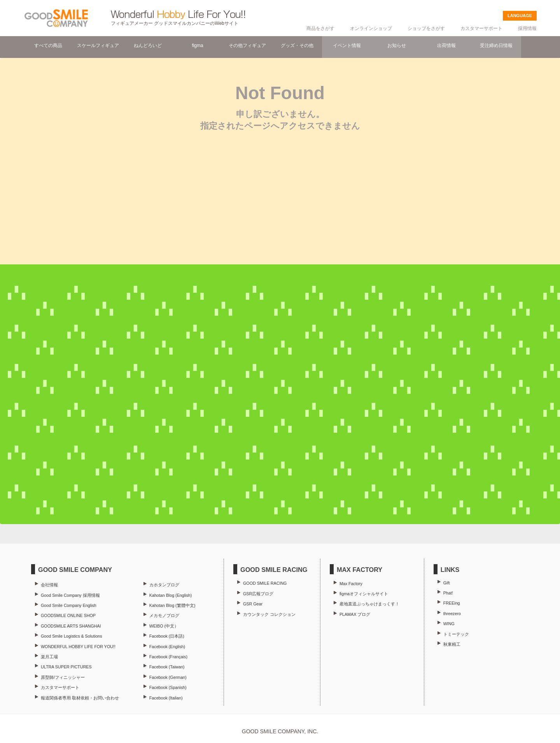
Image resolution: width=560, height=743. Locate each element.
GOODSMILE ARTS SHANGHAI (71, 626)
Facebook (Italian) (166, 698)
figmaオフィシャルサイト (364, 594)
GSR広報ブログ (258, 594)
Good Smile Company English (69, 605)
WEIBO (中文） (164, 626)
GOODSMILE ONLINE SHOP (68, 615)
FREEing (452, 603)
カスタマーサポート (481, 28)
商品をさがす (320, 28)
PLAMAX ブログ (355, 614)
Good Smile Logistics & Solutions (72, 636)
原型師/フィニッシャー (63, 677)
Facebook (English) (167, 647)
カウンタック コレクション (269, 614)
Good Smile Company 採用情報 (70, 595)
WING (449, 624)
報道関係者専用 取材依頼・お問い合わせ (80, 698)
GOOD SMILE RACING (265, 583)
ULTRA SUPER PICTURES (66, 667)
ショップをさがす (426, 28)
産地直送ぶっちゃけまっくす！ (369, 604)
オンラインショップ (371, 28)
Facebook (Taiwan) (167, 667)
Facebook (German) (168, 677)
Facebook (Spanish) (168, 687)
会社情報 (49, 585)
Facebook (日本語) (167, 636)
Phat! (448, 593)
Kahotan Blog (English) (171, 595)
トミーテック (456, 634)
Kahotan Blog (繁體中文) (172, 605)
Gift (447, 583)
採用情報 (527, 28)
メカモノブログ (164, 615)
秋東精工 (452, 644)
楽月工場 (49, 657)
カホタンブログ (164, 585)
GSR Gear (253, 604)
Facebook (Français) (168, 657)
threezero (452, 614)
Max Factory (351, 584)
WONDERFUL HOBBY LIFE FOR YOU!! (78, 647)
